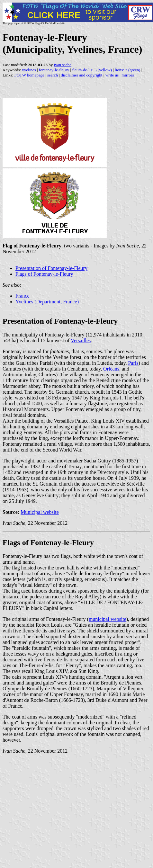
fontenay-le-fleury (54, 70)
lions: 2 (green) (127, 70)
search (53, 75)
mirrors (128, 75)
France (22, 296)
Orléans (111, 369)
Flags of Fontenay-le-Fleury (44, 274)
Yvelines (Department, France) (47, 302)
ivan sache (63, 65)
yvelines (29, 70)
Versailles (81, 340)
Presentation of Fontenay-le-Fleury (51, 268)
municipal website (108, 619)
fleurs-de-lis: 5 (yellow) (92, 70)
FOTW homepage (29, 75)
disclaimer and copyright (81, 75)
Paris (133, 363)
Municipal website (40, 512)
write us (112, 75)
